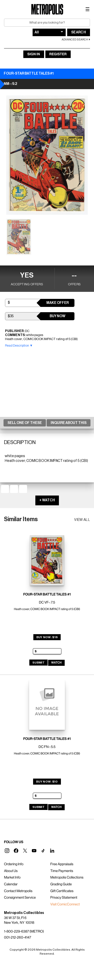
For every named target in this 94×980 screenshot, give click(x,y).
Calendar (11, 884)
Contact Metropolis (18, 891)
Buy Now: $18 (47, 637)
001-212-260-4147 (18, 938)
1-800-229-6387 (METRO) (24, 932)
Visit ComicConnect (65, 904)
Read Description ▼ (19, 345)
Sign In (34, 54)
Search (79, 32)
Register (58, 54)
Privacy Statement (64, 898)
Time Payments (62, 871)
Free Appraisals (62, 864)
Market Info (12, 878)
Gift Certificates (62, 891)
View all (82, 520)
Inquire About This (69, 423)
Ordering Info (14, 864)
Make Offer (58, 303)
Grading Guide (61, 884)
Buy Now (58, 316)
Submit (38, 663)
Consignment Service (20, 898)
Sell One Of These (25, 423)
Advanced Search (75, 40)
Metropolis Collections (67, 878)
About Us (11, 871)
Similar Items (21, 519)
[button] (7, 851)
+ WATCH (47, 500)
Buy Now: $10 (47, 782)
